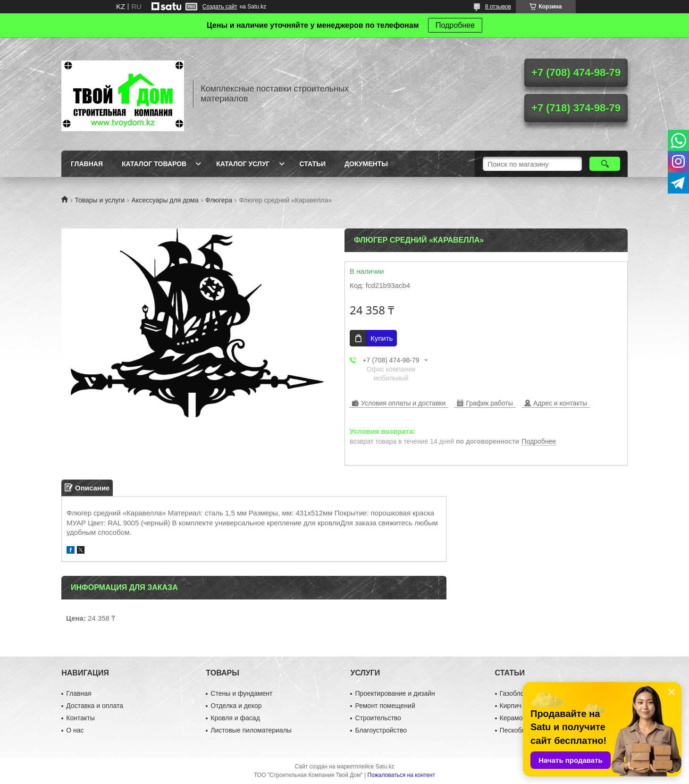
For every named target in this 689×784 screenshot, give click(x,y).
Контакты (80, 718)
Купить (382, 338)
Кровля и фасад (235, 718)
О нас (75, 730)
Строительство (378, 718)
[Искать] (605, 164)
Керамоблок (518, 718)
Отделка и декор (236, 706)
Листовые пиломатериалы (251, 730)
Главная (87, 164)
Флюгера (219, 200)
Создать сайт (220, 7)
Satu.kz (385, 767)
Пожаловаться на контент (401, 775)
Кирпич (511, 706)
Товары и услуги (100, 200)
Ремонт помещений (385, 706)
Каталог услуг (243, 164)
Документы (366, 164)
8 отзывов (498, 7)
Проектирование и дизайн (395, 693)
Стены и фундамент (241, 693)
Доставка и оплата (95, 706)
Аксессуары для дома (165, 200)
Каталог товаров (154, 164)
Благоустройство (381, 730)
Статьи (313, 164)
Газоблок (513, 693)
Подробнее (455, 25)
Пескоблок (516, 730)
